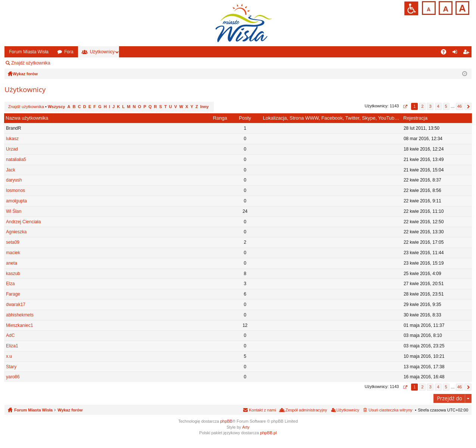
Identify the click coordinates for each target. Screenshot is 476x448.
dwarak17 (16, 305)
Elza (10, 284)
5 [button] (446, 106)
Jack (11, 170)
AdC (10, 335)
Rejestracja (415, 118)
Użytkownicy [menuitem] (348, 410)
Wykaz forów (70, 410)
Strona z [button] (405, 106)
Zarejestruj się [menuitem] (467, 53)
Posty (245, 118)
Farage (13, 294)
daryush (14, 180)
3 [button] (430, 106)
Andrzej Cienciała (23, 222)
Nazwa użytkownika (27, 118)
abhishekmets (20, 315)
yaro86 (13, 377)
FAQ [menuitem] (446, 53)
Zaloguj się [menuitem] (456, 53)
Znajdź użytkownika (31, 63)
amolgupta (16, 201)
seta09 (13, 242)
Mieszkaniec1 (20, 325)
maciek (13, 253)
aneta (12, 263)
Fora (69, 52)
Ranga (220, 118)
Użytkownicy (102, 52)
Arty (246, 427)
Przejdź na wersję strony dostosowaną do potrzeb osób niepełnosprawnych (411, 8)
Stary (11, 367)
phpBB (226, 421)
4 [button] (438, 106)
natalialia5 (16, 160)
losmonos (15, 190)
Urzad (12, 149)
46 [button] (460, 106)
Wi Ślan (14, 211)
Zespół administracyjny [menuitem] (84, 63)
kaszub (13, 274)
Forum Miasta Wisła (29, 52)
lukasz (12, 139)
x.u (9, 356)
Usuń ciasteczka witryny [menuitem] (390, 410)
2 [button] (422, 106)
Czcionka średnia (445, 7)
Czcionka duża (462, 7)
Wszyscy (56, 107)
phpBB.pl (268, 433)
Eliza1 (12, 346)
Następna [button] (468, 106)
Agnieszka (16, 232)
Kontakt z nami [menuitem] (262, 410)
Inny (205, 107)
